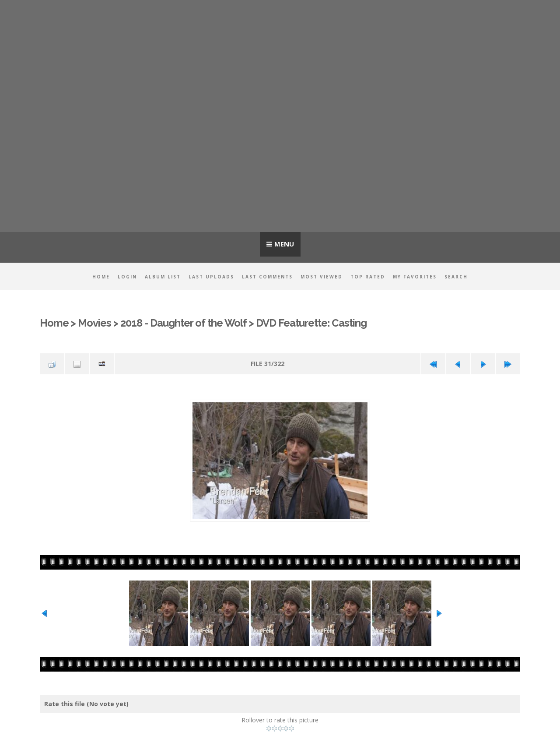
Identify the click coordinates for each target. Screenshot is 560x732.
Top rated (368, 277)
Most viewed (322, 277)
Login (127, 277)
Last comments (267, 277)
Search (456, 277)
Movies (94, 323)
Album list (163, 277)
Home (101, 277)
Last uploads (211, 277)
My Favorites (415, 277)
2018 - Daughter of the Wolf (184, 323)
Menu (284, 244)
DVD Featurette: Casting (311, 323)
